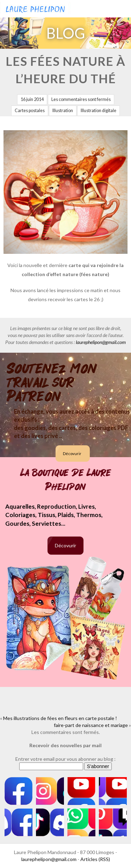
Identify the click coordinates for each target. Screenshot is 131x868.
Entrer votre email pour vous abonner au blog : (65, 759)
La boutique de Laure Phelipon (66, 480)
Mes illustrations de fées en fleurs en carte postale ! (60, 718)
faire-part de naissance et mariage (91, 725)
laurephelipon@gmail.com (101, 342)
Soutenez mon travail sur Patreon (52, 383)
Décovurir (72, 453)
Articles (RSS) (95, 859)
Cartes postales (30, 111)
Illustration (63, 111)
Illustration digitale (99, 111)
